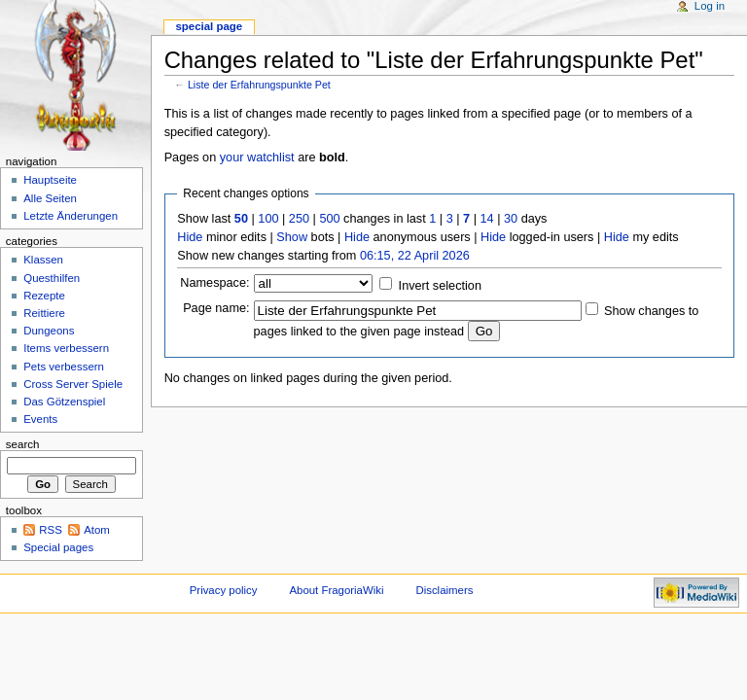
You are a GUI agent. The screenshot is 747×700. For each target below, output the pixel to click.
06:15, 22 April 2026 (415, 256)
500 (329, 219)
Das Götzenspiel (64, 402)
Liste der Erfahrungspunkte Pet (259, 85)
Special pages (58, 547)
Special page (209, 26)
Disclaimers (444, 590)
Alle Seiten (50, 198)
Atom (97, 530)
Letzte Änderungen (71, 216)
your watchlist (257, 157)
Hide (190, 237)
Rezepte (44, 296)
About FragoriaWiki (336, 590)
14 (487, 219)
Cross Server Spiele (73, 384)
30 (511, 219)
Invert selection (440, 286)
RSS (51, 530)
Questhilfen (52, 278)
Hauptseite (50, 180)
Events (40, 419)
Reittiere (44, 313)
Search (23, 444)
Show (292, 237)
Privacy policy (224, 590)
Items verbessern (66, 348)
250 (299, 219)
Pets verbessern (64, 367)
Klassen (43, 260)
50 (241, 219)
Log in (710, 6)
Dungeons (49, 331)
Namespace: (214, 283)
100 (268, 219)
